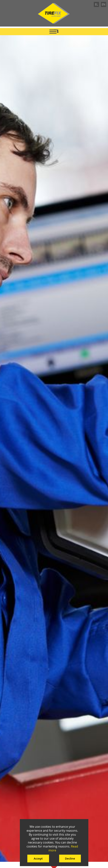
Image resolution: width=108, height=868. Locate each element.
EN (104, 4)
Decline (70, 858)
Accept (38, 858)
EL (96, 4)
